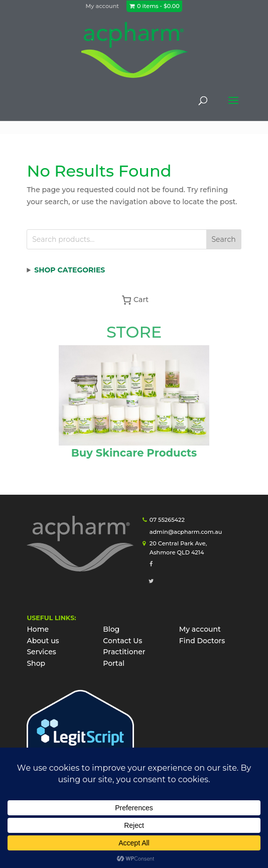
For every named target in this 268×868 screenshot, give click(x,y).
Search (224, 239)
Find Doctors (202, 641)
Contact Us (122, 641)
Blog (111, 629)
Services (41, 652)
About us (43, 641)
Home (38, 629)
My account (102, 6)
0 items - (158, 6)
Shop (36, 663)
